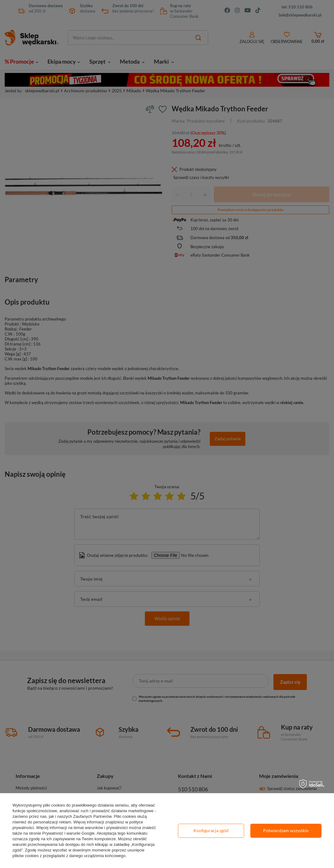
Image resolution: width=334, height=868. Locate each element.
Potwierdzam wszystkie (286, 830)
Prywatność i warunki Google (68, 833)
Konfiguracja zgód (211, 830)
